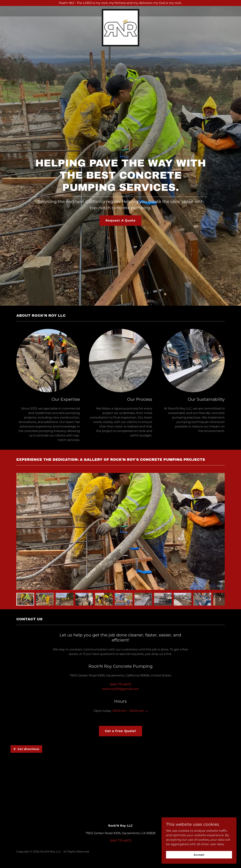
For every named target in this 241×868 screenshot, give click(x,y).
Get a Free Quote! (120, 731)
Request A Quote (120, 220)
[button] (146, 711)
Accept (199, 855)
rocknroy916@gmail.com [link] (120, 689)
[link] (120, 10)
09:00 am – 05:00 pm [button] (128, 711)
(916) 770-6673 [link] (120, 684)
